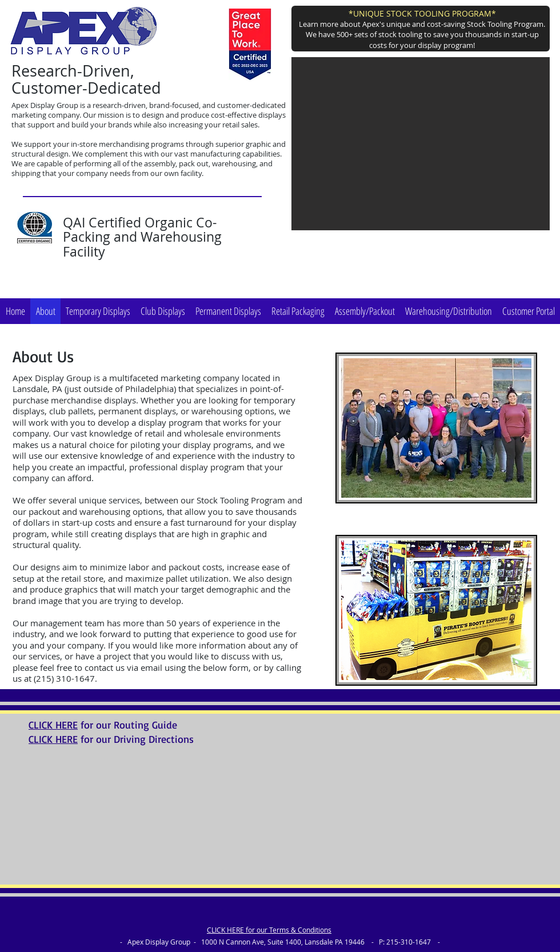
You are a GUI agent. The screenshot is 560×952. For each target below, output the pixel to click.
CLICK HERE (53, 725)
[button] (421, 144)
